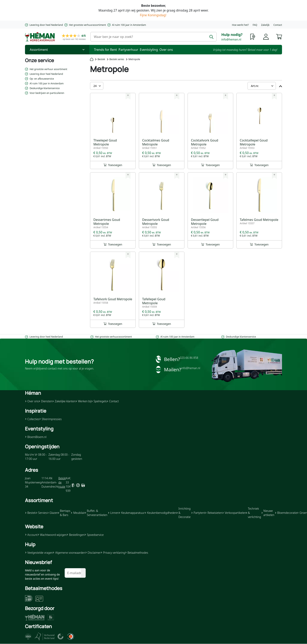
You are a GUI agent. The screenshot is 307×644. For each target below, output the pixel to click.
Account (31, 535)
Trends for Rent (106, 50)
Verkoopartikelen (234, 513)
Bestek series (117, 59)
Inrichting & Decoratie (184, 513)
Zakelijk (265, 25)
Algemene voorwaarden (69, 553)
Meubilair (78, 513)
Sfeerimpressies (50, 419)
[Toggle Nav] (57, 50)
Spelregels (99, 401)
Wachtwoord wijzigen (52, 535)
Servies (42, 513)
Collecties (32, 419)
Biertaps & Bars (64, 513)
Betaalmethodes (137, 553)
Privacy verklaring (113, 553)
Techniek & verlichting (254, 513)
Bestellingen (76, 535)
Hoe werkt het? (240, 25)
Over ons (166, 50)
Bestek (101, 59)
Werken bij (83, 401)
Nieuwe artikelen (268, 513)
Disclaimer (93, 553)
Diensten (46, 401)
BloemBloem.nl (36, 437)
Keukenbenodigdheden (161, 513)
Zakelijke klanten (64, 401)
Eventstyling (149, 50)
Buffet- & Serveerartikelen (96, 513)
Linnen (113, 513)
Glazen (53, 513)
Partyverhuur (128, 50)
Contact (278, 25)
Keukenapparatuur (132, 513)
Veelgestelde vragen (39, 553)
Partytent (198, 513)
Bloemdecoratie (286, 513)
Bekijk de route (62, 482)
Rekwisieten (214, 513)
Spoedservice (94, 535)
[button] (279, 36)
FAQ (255, 25)
